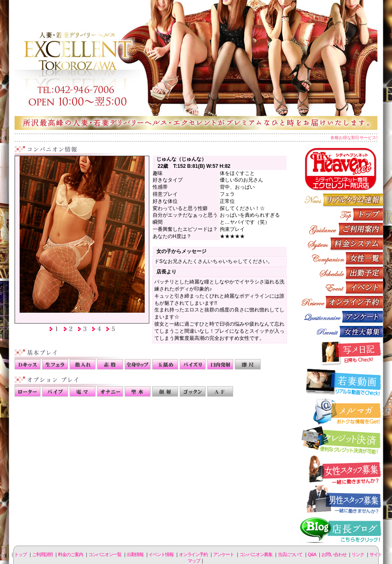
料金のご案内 (341, 244)
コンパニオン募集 (341, 331)
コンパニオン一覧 (341, 258)
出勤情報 (341, 273)
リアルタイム (341, 200)
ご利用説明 (341, 229)
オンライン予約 (341, 302)
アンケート (341, 317)
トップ (20, 554)
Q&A (312, 554)
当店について (290, 554)
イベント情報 (341, 287)
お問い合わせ (334, 554)
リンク (358, 554)
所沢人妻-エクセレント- (196, 65)
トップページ (341, 214)
